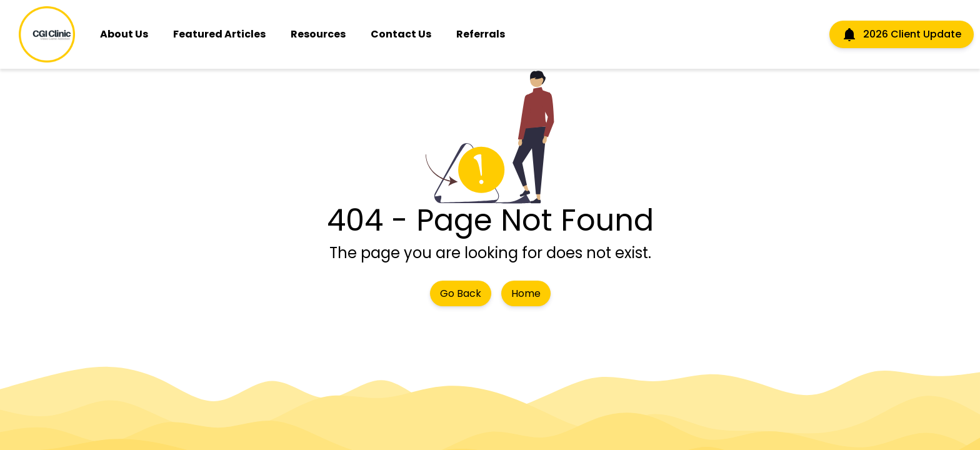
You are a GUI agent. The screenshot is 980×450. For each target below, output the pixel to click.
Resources (318, 34)
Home (526, 293)
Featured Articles (219, 34)
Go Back (461, 293)
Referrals (481, 34)
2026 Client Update (902, 34)
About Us (124, 34)
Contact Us (401, 34)
